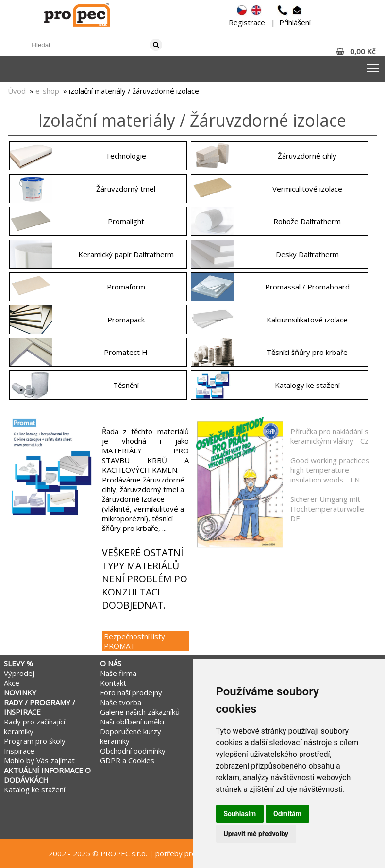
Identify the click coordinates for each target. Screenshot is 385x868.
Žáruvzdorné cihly (307, 156)
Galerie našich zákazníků (140, 712)
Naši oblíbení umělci (132, 722)
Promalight (126, 221)
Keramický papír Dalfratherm (126, 254)
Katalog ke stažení (34, 789)
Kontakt (113, 683)
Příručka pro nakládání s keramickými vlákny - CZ (330, 436)
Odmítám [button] (287, 814)
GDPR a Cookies (127, 760)
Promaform (126, 287)
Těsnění (126, 385)
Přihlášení (295, 22)
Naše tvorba (121, 702)
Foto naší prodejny (131, 692)
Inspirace (19, 751)
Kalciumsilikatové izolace (307, 320)
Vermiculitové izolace (307, 189)
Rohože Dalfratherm (307, 221)
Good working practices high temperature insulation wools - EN (330, 470)
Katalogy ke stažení (307, 385)
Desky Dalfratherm (307, 254)
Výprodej (19, 673)
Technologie (126, 156)
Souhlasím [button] (240, 814)
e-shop (47, 91)
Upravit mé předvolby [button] (256, 834)
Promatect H (126, 352)
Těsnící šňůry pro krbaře (307, 352)
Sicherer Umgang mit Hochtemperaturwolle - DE (330, 509)
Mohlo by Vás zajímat (39, 760)
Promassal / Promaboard (307, 287)
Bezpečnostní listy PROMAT (134, 641)
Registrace (247, 22)
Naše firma (118, 673)
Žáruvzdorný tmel (126, 189)
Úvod (17, 91)
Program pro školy (35, 741)
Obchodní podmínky (133, 751)
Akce (12, 683)
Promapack (126, 320)
